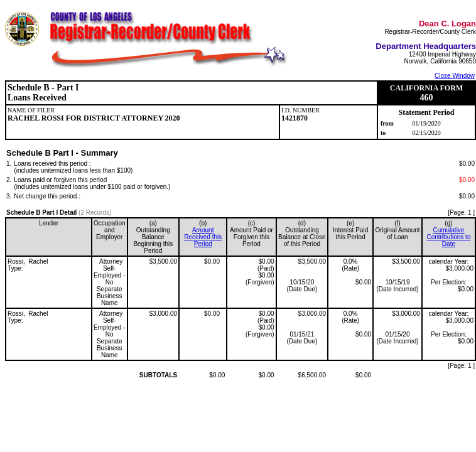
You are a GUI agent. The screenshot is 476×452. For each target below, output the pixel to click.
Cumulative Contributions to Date (448, 237)
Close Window (455, 76)
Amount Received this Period (203, 237)
